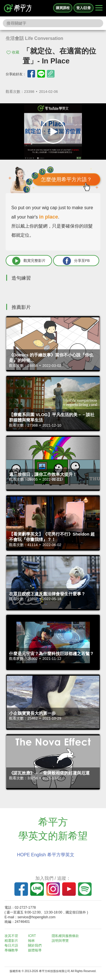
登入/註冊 (84, 8)
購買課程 (63, 8)
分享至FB (76, 261)
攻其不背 (11, 936)
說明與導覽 (60, 941)
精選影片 (11, 941)
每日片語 (11, 945)
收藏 (16, 52)
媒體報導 (35, 950)
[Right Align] (99, 8)
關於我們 (35, 945)
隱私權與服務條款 (65, 936)
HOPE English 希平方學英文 (46, 855)
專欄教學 (11, 950)
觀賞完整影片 (29, 261)
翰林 (31, 941)
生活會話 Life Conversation (34, 38)
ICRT (32, 936)
